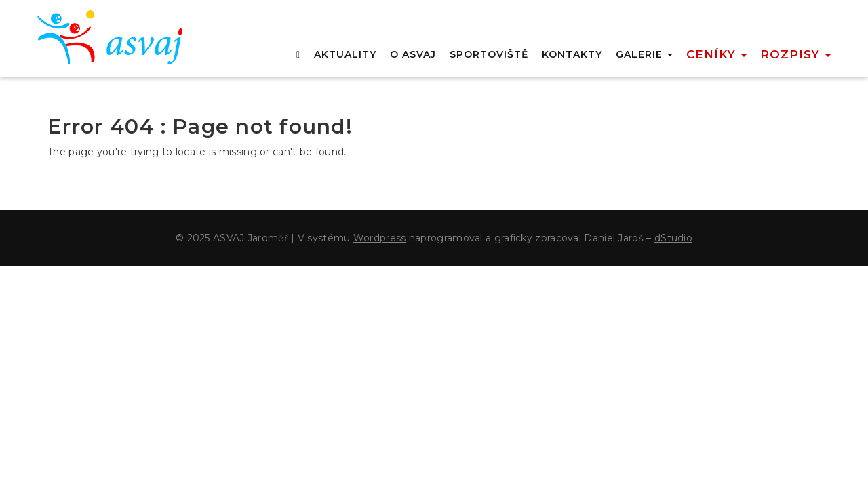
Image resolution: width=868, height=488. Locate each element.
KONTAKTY (572, 54)
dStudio (673, 238)
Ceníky (716, 54)
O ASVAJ (413, 54)
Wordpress (380, 238)
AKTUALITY (345, 54)
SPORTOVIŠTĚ (489, 54)
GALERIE (644, 54)
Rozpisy (795, 54)
